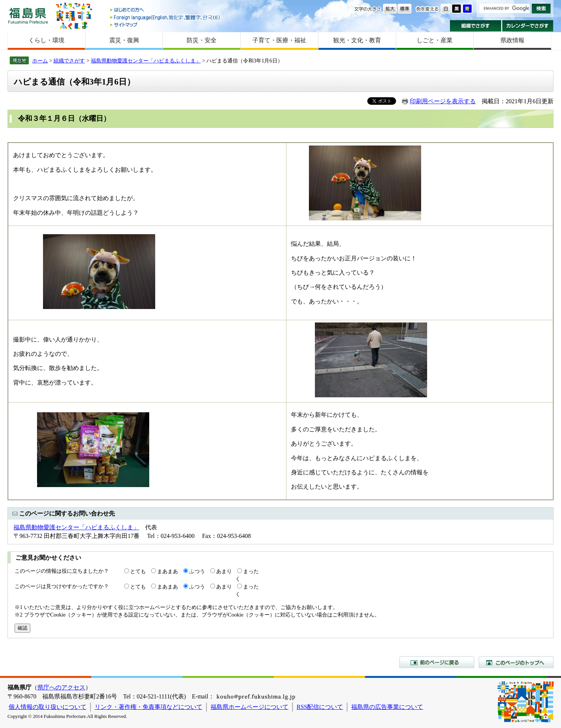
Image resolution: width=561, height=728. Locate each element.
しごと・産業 (435, 40)
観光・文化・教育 (357, 40)
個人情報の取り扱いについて (47, 707)
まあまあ (168, 571)
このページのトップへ (516, 662)
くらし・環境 (46, 40)
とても (138, 571)
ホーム (40, 61)
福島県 (28, 16)
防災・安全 (202, 40)
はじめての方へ (166, 10)
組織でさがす (476, 26)
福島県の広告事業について (387, 707)
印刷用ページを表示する (443, 101)
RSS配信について (320, 707)
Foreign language (166, 17)
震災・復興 (124, 40)
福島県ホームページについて (249, 707)
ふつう (197, 571)
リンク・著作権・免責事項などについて (148, 707)
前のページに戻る (437, 662)
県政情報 (512, 40)
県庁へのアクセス (61, 687)
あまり (224, 571)
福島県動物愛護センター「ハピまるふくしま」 (146, 61)
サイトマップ (166, 25)
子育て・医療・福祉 (279, 40)
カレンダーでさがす (528, 26)
